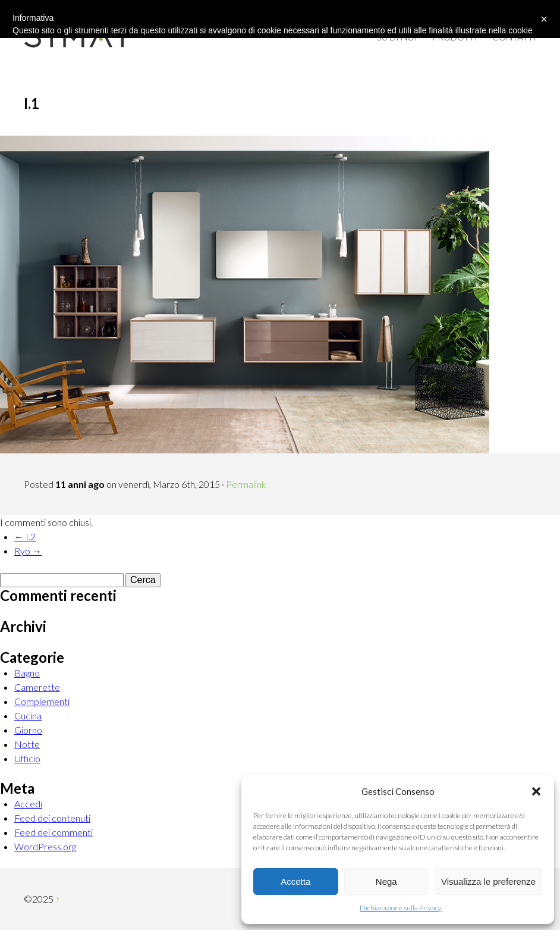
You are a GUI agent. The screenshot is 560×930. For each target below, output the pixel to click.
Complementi (42, 701)
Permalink (246, 484)
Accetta (295, 882)
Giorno (28, 730)
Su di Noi (397, 37)
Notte (27, 744)
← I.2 (25, 536)
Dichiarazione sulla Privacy (401, 908)
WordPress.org (45, 846)
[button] (536, 791)
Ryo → (28, 551)
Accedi (28, 804)
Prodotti (455, 37)
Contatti (514, 37)
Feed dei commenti (54, 832)
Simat (77, 36)
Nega (386, 882)
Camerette (37, 687)
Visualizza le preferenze (488, 882)
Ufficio (27, 758)
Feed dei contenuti (52, 818)
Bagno (27, 673)
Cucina (28, 715)
